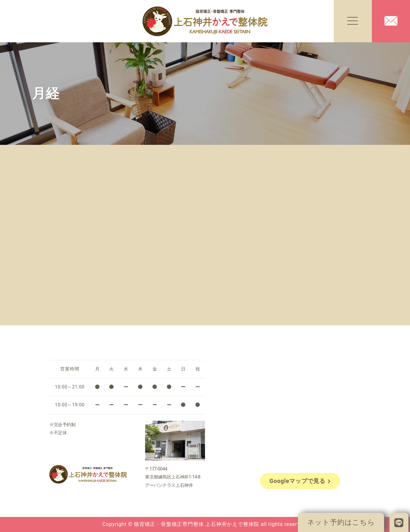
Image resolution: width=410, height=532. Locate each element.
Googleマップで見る (300, 481)
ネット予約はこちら (341, 522)
